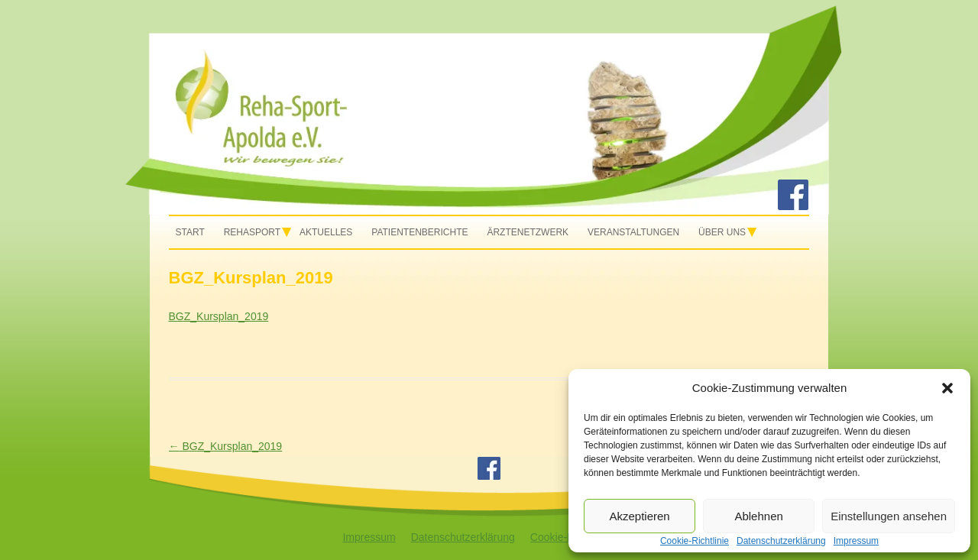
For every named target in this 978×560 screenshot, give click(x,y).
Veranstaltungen (633, 232)
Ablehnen (758, 516)
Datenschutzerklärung (463, 537)
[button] (947, 388)
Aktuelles (326, 232)
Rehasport (252, 232)
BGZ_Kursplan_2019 (219, 316)
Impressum (369, 537)
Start (190, 232)
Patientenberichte (419, 232)
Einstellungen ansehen (889, 516)
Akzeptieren (639, 516)
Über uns (722, 232)
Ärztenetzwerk (528, 232)
